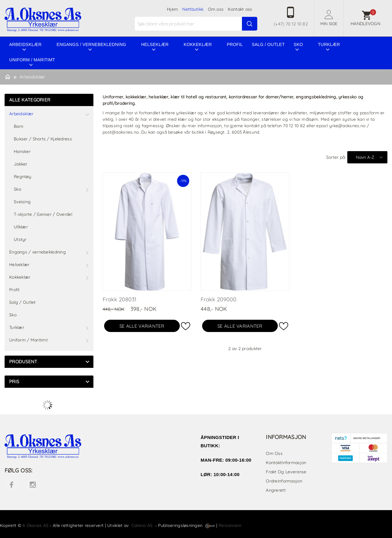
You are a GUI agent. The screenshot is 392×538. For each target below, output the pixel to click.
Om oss (216, 9)
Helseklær (155, 44)
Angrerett (276, 490)
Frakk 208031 (119, 299)
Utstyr (20, 239)
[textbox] (197, 24)
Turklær (329, 44)
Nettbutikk (193, 9)
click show (87, 362)
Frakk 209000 (219, 299)
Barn (19, 126)
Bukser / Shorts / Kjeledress (43, 139)
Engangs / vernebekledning (91, 44)
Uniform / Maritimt (32, 60)
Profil (235, 44)
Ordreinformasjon (284, 481)
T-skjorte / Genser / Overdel (43, 214)
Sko (298, 44)
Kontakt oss (240, 9)
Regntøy (23, 177)
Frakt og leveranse (286, 472)
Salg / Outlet (268, 44)
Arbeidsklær (25, 44)
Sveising (22, 202)
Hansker (22, 151)
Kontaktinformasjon (286, 463)
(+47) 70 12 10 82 (291, 24)
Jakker (21, 164)
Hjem (172, 9)
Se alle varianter (142, 326)
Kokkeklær (198, 44)
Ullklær (21, 227)
